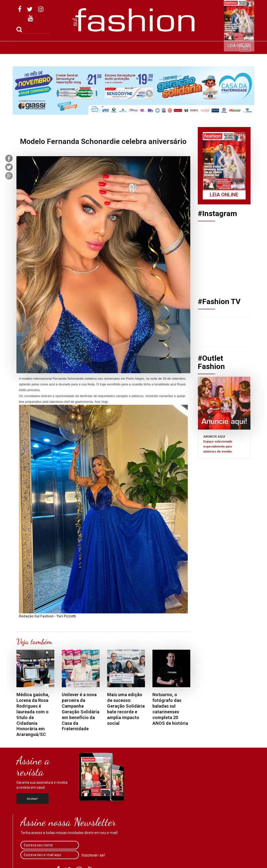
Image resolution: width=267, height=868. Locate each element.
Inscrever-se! (93, 855)
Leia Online (239, 46)
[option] (133, 91)
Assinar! (33, 799)
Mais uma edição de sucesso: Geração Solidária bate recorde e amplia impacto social (126, 709)
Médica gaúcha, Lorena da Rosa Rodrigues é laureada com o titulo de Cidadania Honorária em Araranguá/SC (33, 714)
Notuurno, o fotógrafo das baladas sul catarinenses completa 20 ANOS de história (170, 709)
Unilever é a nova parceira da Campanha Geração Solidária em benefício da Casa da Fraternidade (81, 712)
